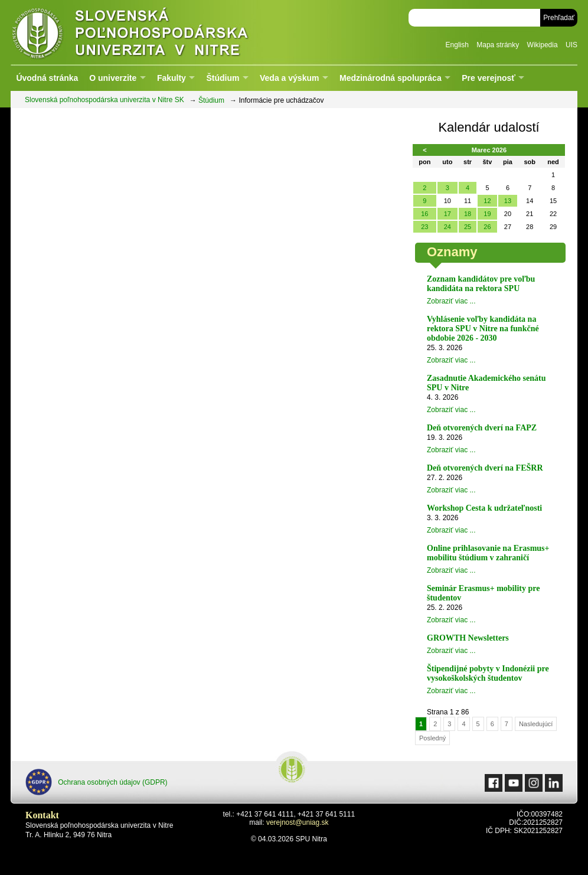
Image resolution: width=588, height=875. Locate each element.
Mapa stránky (498, 45)
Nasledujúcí (536, 724)
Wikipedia (543, 45)
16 (424, 214)
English (457, 45)
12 (487, 201)
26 (487, 227)
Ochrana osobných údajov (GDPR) (97, 782)
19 (487, 214)
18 (468, 214)
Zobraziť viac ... (451, 301)
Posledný (432, 738)
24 (447, 227)
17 (447, 214)
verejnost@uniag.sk (298, 822)
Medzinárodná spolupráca (391, 78)
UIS (571, 45)
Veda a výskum (289, 78)
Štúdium (223, 78)
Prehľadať (559, 18)
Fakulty (171, 78)
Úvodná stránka (47, 78)
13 (508, 201)
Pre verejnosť (489, 78)
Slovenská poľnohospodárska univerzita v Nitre (155, 32)
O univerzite (113, 78)
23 (424, 227)
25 (468, 227)
